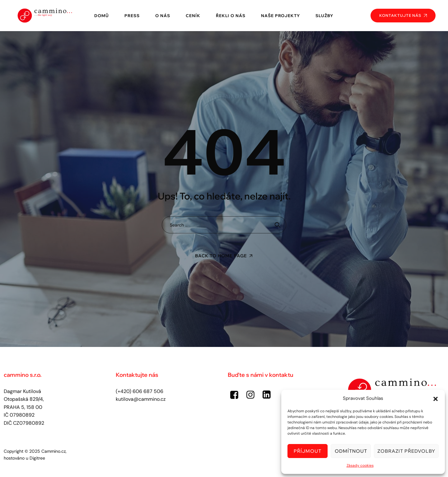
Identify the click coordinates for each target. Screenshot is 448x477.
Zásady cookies (360, 465)
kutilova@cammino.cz (141, 399)
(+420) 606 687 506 (140, 391)
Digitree (37, 458)
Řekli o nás (231, 16)
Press (132, 16)
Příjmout (308, 451)
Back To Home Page (221, 256)
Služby (324, 16)
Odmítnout (351, 451)
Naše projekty (280, 16)
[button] (436, 398)
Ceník (193, 16)
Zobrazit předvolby (406, 451)
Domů (102, 16)
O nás (163, 16)
